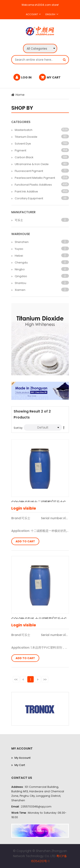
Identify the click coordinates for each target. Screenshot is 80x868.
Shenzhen (22, 242)
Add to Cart (25, 541)
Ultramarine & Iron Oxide (32, 164)
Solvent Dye (23, 144)
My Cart (20, 765)
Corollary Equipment (29, 198)
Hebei (19, 256)
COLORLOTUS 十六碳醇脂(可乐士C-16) (40, 618)
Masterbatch (24, 130)
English (50, 14)
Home (20, 95)
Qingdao (21, 276)
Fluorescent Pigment (29, 171)
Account (32, 14)
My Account (23, 758)
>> (45, 679)
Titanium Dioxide (26, 137)
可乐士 (19, 220)
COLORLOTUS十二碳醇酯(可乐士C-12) (40, 501)
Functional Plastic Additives (33, 185)
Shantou (20, 283)
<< (16, 679)
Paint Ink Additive (26, 191)
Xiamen (20, 290)
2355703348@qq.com (36, 807)
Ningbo (20, 269)
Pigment (20, 150)
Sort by (18, 428)
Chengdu (21, 262)
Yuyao (19, 249)
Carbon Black (24, 157)
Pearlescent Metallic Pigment (35, 178)
